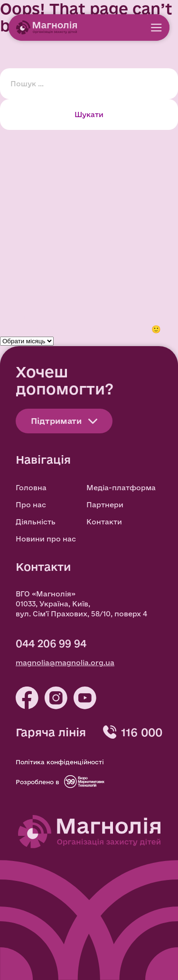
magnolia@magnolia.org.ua (65, 663)
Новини (16, 306)
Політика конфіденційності (60, 762)
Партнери (105, 505)
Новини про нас (46, 539)
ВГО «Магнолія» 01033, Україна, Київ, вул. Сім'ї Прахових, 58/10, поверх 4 (81, 604)
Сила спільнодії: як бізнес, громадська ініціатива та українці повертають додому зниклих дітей (89, 192)
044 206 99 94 (51, 643)
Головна (31, 488)
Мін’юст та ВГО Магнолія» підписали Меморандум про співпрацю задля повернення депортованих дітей (79, 158)
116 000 (142, 732)
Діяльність (36, 522)
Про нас (31, 505)
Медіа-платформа (121, 488)
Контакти (104, 522)
